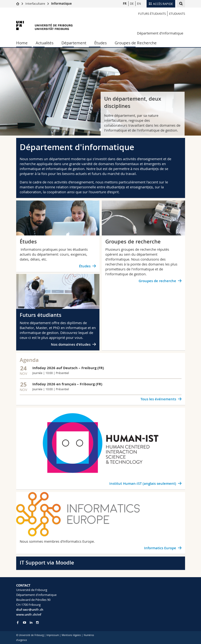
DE (132, 4)
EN (139, 4)
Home (22, 43)
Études (100, 43)
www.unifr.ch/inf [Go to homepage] (29, 614)
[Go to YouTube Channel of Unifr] (25, 623)
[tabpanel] (100, 92)
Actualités (45, 43)
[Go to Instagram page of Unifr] (37, 623)
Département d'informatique (160, 33)
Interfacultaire (35, 4)
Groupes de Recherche (136, 43)
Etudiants (177, 14)
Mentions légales (71, 635)
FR (125, 4)
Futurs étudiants (152, 14)
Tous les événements (158, 399)
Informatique (61, 4)
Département (74, 43)
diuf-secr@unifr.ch (30, 610)
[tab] (101, 130)
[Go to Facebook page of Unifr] (18, 622)
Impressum (53, 635)
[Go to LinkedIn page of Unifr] (31, 623)
